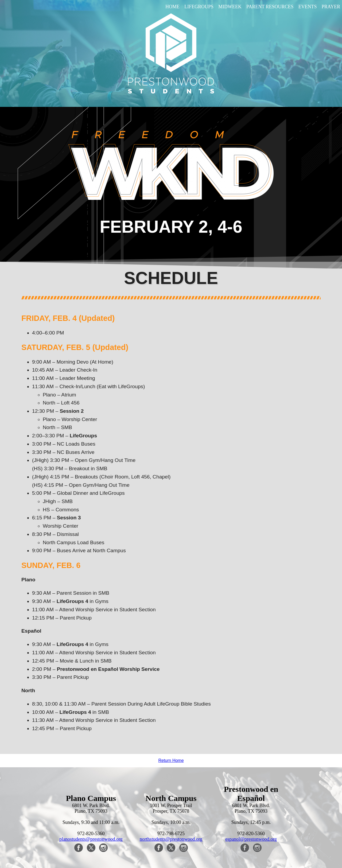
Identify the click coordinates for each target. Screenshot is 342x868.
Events (308, 7)
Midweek (230, 7)
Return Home (171, 760)
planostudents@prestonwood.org (91, 839)
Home (172, 7)
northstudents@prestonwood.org (171, 839)
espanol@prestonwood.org (251, 839)
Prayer (331, 7)
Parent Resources (270, 7)
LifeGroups (199, 7)
